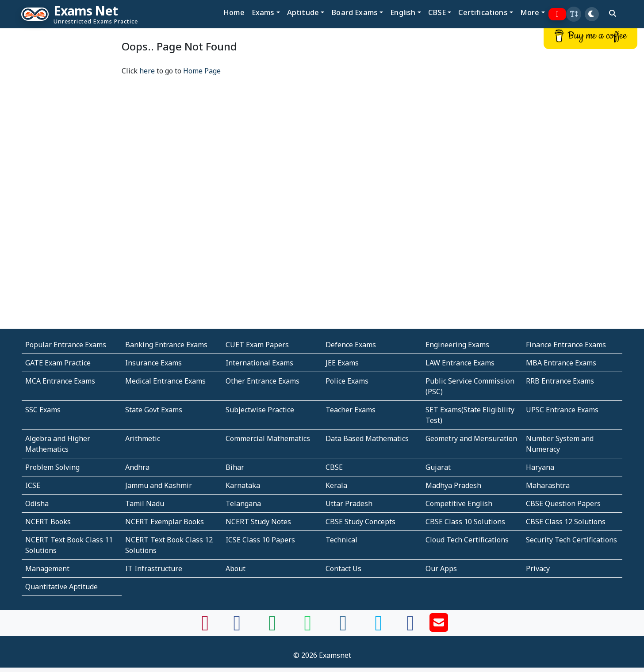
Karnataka (243, 485)
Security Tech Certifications (571, 540)
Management (47, 568)
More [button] (530, 12)
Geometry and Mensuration (471, 438)
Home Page (202, 71)
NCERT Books (48, 522)
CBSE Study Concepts (360, 522)
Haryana (540, 467)
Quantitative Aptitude (61, 587)
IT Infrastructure (154, 568)
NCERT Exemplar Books (165, 522)
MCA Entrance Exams (60, 381)
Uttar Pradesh (349, 503)
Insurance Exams (153, 363)
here (147, 71)
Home (234, 12)
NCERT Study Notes (258, 522)
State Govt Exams (154, 410)
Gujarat (438, 467)
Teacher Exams (351, 410)
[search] (613, 13)
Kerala (336, 485)
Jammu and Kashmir (159, 485)
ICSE (33, 485)
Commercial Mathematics (268, 438)
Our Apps (441, 568)
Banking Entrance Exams (166, 345)
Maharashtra (548, 485)
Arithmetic (143, 438)
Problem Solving (52, 467)
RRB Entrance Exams (560, 381)
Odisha (37, 503)
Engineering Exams (457, 345)
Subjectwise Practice (260, 410)
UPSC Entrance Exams (562, 410)
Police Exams (347, 381)
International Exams (259, 363)
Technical (341, 540)
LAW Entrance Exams (460, 363)
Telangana (243, 503)
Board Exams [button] (355, 12)
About (236, 568)
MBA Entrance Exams (561, 363)
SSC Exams (43, 410)
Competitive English (459, 503)
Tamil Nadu (145, 503)
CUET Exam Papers (257, 345)
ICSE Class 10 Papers (260, 540)
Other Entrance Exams (263, 381)
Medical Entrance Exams (165, 381)
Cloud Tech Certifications (467, 540)
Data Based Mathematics (367, 438)
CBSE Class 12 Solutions (566, 522)
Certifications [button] (483, 12)
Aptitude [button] (303, 12)
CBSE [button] (437, 12)
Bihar (235, 467)
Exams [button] (263, 12)
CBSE (334, 467)
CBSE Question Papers (563, 503)
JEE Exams (342, 363)
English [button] (403, 12)
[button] (574, 14)
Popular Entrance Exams (66, 345)
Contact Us (343, 568)
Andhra (137, 467)
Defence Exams (351, 345)
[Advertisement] (47, 162)
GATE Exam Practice (58, 363)
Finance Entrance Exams (566, 345)
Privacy (538, 568)
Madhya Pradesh (453, 485)
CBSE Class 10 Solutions (465, 522)
